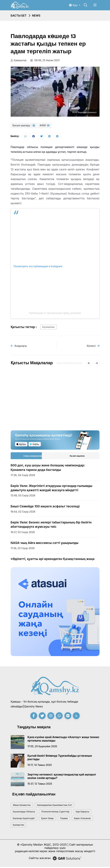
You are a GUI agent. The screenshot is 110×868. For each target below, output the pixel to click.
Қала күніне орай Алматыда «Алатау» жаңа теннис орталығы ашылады (64, 740)
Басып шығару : (24, 125)
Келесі (93, 347)
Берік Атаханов (82, 819)
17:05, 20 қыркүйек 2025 (42, 747)
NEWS (36, 16)
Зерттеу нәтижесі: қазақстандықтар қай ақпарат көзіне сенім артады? (62, 777)
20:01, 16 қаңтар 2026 (70, 419)
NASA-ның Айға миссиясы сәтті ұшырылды (45, 544)
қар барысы (82, 813)
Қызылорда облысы (24, 813)
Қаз (74, 5)
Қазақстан (19, 826)
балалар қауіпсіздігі (24, 819)
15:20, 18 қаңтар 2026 (24, 415)
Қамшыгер (19, 60)
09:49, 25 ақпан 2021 (46, 60)
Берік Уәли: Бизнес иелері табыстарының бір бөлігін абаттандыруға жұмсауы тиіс (51, 525)
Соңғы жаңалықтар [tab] (33, 457)
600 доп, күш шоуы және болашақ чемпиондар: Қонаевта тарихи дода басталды (48, 468)
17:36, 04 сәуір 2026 (23, 476)
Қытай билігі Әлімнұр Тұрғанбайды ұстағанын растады (60, 758)
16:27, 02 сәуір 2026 (23, 533)
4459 (44, 125)
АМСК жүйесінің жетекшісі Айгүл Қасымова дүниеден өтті (30, 404)
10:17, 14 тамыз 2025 (40, 766)
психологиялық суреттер (55, 813)
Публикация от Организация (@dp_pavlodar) (55, 314)
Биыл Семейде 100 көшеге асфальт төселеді (45, 507)
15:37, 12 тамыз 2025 (40, 785)
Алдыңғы (19, 347)
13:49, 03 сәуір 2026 (23, 496)
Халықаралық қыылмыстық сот (55, 806)
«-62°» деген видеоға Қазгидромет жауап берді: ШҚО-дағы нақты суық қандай (78, 406)
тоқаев (64, 819)
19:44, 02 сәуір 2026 (23, 513)
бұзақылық (48, 328)
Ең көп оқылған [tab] (77, 457)
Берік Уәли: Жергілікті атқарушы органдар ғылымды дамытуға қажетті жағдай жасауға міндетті (52, 489)
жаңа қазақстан (22, 806)
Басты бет (19, 16)
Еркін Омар (47, 819)
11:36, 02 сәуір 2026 (23, 549)
